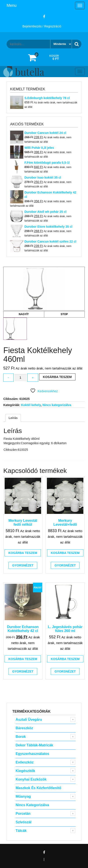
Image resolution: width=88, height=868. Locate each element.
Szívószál (24, 822)
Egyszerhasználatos (32, 754)
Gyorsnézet (23, 565)
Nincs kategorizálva (57, 405)
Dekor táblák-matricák (34, 745)
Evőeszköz (25, 762)
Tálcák (21, 831)
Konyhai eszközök (31, 779)
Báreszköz (24, 728)
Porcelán (23, 814)
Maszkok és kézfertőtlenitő (38, 788)
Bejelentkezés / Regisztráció (42, 26)
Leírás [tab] (13, 418)
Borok (21, 737)
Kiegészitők (25, 771)
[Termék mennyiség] (20, 378)
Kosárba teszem (57, 377)
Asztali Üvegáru (29, 720)
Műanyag (23, 796)
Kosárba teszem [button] (23, 553)
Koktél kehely (31, 405)
